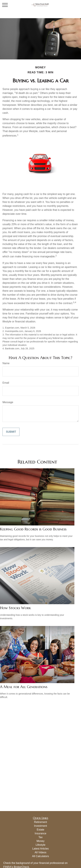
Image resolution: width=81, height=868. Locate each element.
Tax (40, 837)
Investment (40, 826)
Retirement (40, 822)
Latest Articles (41, 849)
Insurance (40, 833)
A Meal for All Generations (24, 687)
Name (6, 363)
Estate (40, 830)
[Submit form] (11, 432)
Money (40, 841)
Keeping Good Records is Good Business (33, 529)
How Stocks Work (16, 608)
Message (8, 402)
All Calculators (40, 856)
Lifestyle (40, 845)
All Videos (40, 852)
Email (6, 383)
